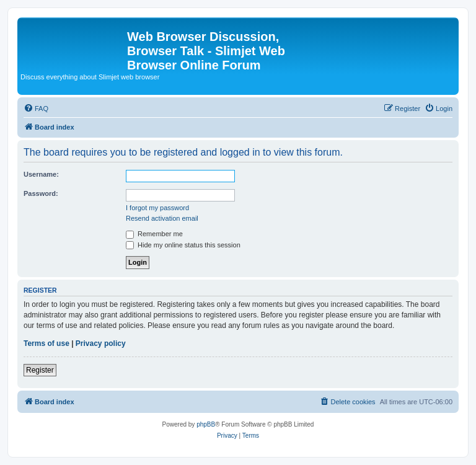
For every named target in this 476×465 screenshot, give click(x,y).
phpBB (206, 424)
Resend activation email (162, 218)
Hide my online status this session (183, 245)
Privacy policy (101, 343)
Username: (41, 174)
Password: (41, 193)
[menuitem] (36, 108)
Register (40, 370)
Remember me (154, 234)
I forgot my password (157, 208)
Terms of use (46, 343)
